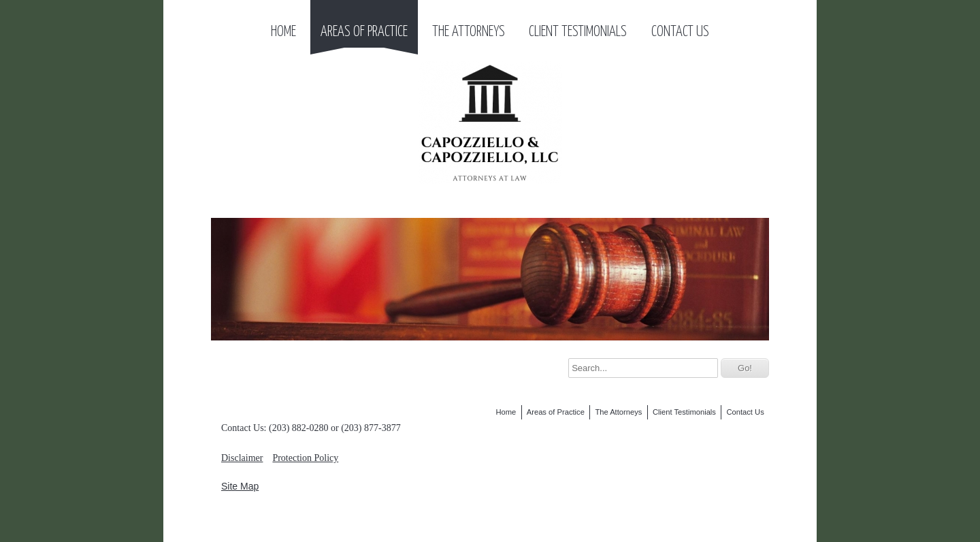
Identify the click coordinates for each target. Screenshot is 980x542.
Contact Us (680, 32)
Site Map (240, 486)
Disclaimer (242, 458)
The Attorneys (469, 32)
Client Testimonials (578, 32)
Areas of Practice (364, 32)
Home (283, 32)
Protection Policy (305, 458)
